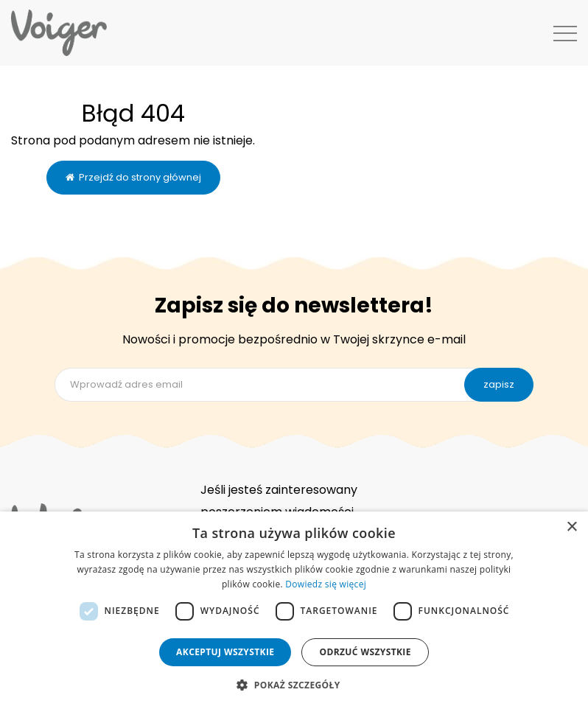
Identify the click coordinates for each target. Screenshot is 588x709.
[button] (294, 684)
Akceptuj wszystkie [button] (225, 652)
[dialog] (294, 610)
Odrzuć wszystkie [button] (365, 652)
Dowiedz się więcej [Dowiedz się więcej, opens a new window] (326, 584)
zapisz (499, 384)
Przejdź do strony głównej (133, 177)
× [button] (571, 527)
